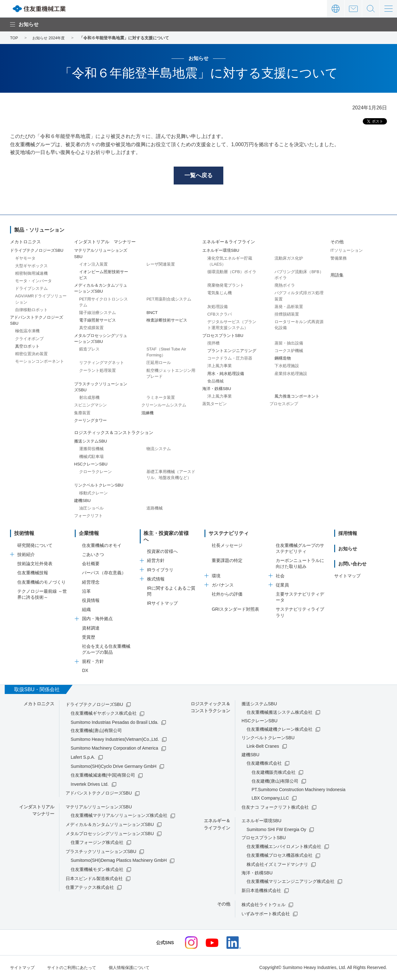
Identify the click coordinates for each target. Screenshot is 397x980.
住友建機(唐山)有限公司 (275, 782)
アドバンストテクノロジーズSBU (99, 794)
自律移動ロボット (31, 311)
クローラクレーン (95, 473)
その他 (337, 243)
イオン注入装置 (93, 265)
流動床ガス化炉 (289, 259)
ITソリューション (347, 252)
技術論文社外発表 (35, 565)
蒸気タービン (215, 405)
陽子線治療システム (98, 314)
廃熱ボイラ (285, 286)
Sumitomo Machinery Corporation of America (114, 749)
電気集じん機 (220, 294)
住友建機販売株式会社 (274, 773)
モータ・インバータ (33, 282)
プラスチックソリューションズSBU (101, 852)
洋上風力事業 (220, 367)
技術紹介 (26, 555)
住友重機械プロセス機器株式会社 (280, 856)
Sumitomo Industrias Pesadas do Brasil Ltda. (114, 723)
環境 (216, 577)
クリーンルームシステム (164, 406)
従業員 (282, 586)
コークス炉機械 (289, 352)
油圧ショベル (91, 509)
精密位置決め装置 (31, 355)
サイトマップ (347, 577)
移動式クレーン (93, 494)
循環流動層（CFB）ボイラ (232, 273)
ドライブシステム (31, 290)
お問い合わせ (353, 9)
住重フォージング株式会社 (97, 844)
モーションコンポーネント (40, 363)
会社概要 (91, 565)
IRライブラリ (160, 565)
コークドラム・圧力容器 (230, 359)
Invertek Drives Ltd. (90, 785)
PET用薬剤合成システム (169, 300)
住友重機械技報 (33, 574)
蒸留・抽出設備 (289, 344)
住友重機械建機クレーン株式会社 (280, 730)
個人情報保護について (136, 968)
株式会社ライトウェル (264, 906)
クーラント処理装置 (98, 371)
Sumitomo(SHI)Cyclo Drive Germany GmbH (114, 767)
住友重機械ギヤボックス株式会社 (104, 714)
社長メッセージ (227, 546)
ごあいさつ (93, 555)
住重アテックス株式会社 (90, 889)
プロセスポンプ (284, 405)
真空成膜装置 (91, 329)
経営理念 (91, 583)
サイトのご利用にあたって (75, 968)
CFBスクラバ (220, 315)
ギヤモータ (25, 259)
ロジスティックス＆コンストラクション (114, 433)
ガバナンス (223, 586)
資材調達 (91, 629)
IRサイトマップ (162, 598)
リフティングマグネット (102, 364)
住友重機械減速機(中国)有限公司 (103, 776)
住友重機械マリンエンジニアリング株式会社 (291, 882)
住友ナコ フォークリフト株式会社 (275, 808)
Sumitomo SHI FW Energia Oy (276, 830)
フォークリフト (88, 517)
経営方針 (156, 555)
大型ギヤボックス (31, 267)
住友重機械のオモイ (102, 546)
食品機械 (215, 382)
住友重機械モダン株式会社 (97, 870)
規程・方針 (93, 663)
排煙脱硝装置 (287, 315)
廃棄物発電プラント (226, 286)
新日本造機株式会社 (261, 891)
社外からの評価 (227, 595)
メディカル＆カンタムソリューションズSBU (110, 825)
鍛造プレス (89, 350)
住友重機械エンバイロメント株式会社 (284, 847)
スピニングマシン (90, 406)
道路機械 (155, 509)
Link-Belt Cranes (263, 747)
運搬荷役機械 (91, 450)
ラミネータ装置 (161, 399)
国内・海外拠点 (97, 620)
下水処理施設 (287, 367)
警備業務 (339, 259)
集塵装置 (82, 414)
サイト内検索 (371, 9)
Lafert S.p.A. (83, 758)
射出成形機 (89, 399)
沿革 (86, 592)
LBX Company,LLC (270, 799)
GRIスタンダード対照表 (235, 610)
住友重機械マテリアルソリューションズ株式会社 (119, 817)
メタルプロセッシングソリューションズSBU (110, 834)
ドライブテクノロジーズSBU (94, 705)
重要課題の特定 (227, 562)
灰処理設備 (218, 308)
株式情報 (156, 574)
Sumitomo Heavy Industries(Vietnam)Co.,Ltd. (115, 740)
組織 (86, 611)
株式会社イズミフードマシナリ (277, 865)
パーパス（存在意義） (104, 574)
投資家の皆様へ (162, 546)
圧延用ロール (159, 364)
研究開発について (35, 546)
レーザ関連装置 (161, 265)
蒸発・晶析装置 (289, 308)
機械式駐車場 (91, 457)
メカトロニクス (25, 243)
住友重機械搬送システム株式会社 (280, 713)
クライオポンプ (29, 340)
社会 (280, 577)
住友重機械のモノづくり (41, 583)
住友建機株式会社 (264, 764)
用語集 (337, 276)
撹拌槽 (213, 344)
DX (85, 672)
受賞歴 (89, 638)
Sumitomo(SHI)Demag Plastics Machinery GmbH (119, 862)
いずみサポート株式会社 (266, 915)
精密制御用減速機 (31, 274)
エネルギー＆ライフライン (229, 243)
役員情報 (91, 601)
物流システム (159, 450)
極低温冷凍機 (27, 332)
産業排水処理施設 (291, 374)
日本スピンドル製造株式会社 (94, 879)
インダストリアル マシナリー (105, 243)
